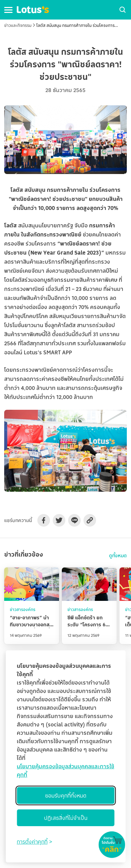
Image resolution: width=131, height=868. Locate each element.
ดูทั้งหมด (118, 556)
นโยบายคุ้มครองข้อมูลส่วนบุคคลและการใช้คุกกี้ (65, 770)
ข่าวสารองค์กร (23, 609)
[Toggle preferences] (34, 841)
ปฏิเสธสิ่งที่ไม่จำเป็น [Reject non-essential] (66, 818)
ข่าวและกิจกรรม (18, 25)
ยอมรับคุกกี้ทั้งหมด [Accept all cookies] (66, 795)
